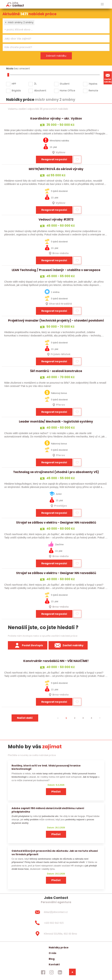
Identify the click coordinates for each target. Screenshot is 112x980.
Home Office (67, 91)
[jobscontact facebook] (43, 972)
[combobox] (56, 26)
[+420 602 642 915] (56, 923)
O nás (52, 953)
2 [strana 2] (75, 718)
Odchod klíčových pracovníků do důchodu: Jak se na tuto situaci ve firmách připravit (55, 853)
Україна (93, 84)
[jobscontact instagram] (52, 972)
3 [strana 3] (83, 718)
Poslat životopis (28, 645)
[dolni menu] (72, 972)
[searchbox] (54, 30)
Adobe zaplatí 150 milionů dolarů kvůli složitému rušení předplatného (48, 810)
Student (65, 84)
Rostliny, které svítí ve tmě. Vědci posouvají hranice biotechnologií (46, 767)
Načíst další (25, 718)
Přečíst (56, 792)
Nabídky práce (59, 947)
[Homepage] (15, 4)
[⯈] (100, 718)
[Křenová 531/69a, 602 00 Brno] (56, 934)
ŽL (35, 84)
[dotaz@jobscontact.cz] (56, 912)
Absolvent (40, 91)
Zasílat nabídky (108, 78)
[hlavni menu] (102, 4)
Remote (93, 91)
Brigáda (16, 91)
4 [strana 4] (91, 718)
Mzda (10, 69)
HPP (14, 84)
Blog (52, 959)
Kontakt (54, 964)
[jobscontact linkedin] (60, 972)
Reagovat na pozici (54, 159)
